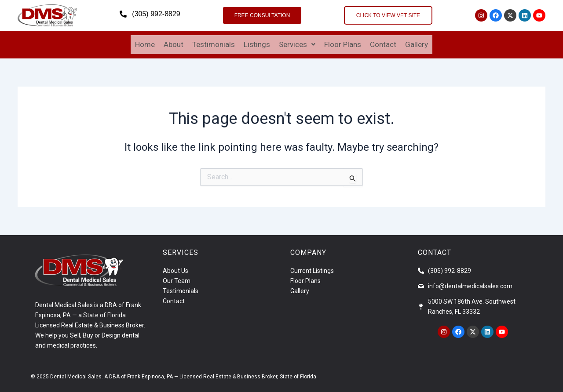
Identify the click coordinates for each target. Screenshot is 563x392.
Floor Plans (343, 43)
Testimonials (214, 43)
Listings (257, 43)
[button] (297, 43)
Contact (383, 43)
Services (297, 43)
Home (145, 43)
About (174, 43)
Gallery (417, 43)
